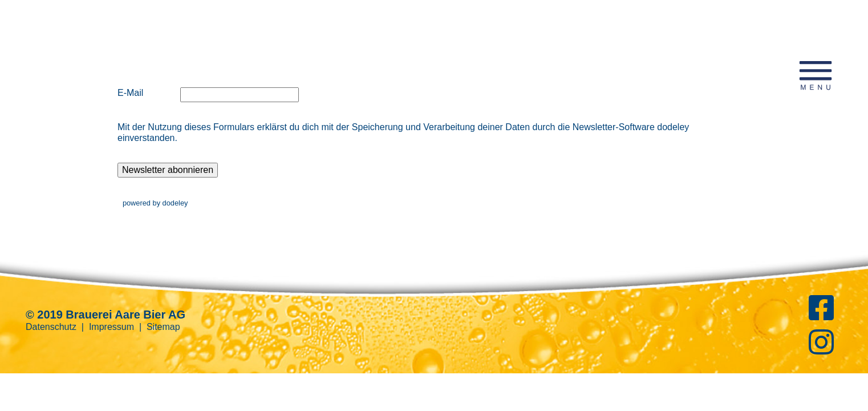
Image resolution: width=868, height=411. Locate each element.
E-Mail (130, 93)
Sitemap (163, 327)
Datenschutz (51, 327)
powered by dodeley (155, 203)
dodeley (673, 127)
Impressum (111, 327)
